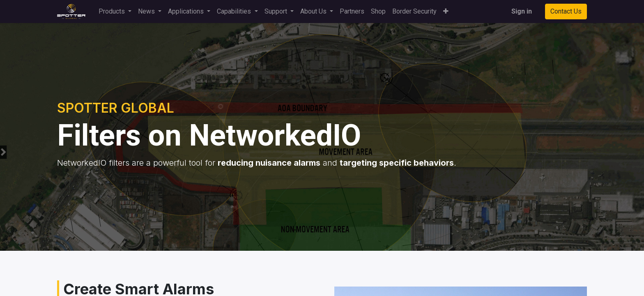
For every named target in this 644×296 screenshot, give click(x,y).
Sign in (522, 11)
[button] (446, 12)
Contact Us (566, 11)
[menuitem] (352, 12)
